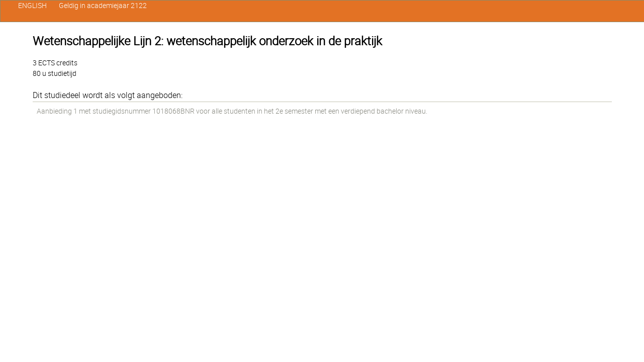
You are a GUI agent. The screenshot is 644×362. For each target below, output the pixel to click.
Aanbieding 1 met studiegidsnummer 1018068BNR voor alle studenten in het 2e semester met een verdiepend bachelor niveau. (232, 111)
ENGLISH (32, 6)
